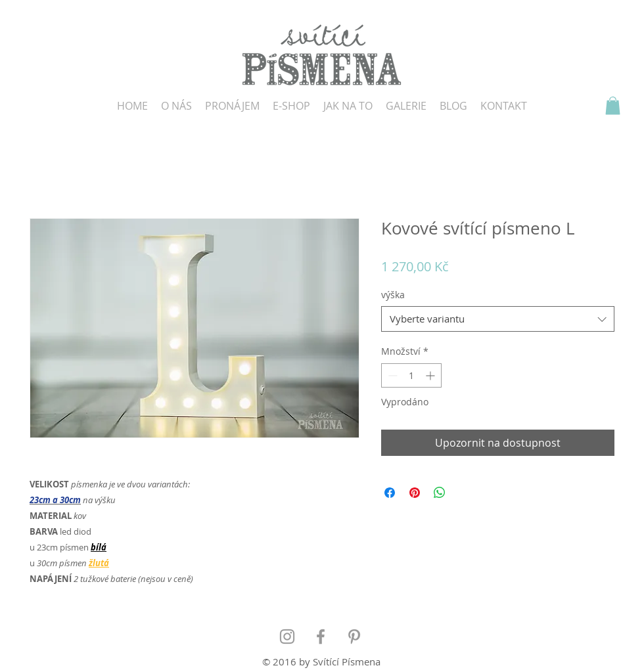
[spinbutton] (411, 375)
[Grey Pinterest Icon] (354, 637)
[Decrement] (391, 375)
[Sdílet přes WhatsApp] (440, 493)
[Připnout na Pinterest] (415, 493)
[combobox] (498, 319)
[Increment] (431, 375)
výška (393, 295)
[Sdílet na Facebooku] (390, 493)
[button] (613, 105)
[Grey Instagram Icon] (287, 637)
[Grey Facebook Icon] (321, 637)
